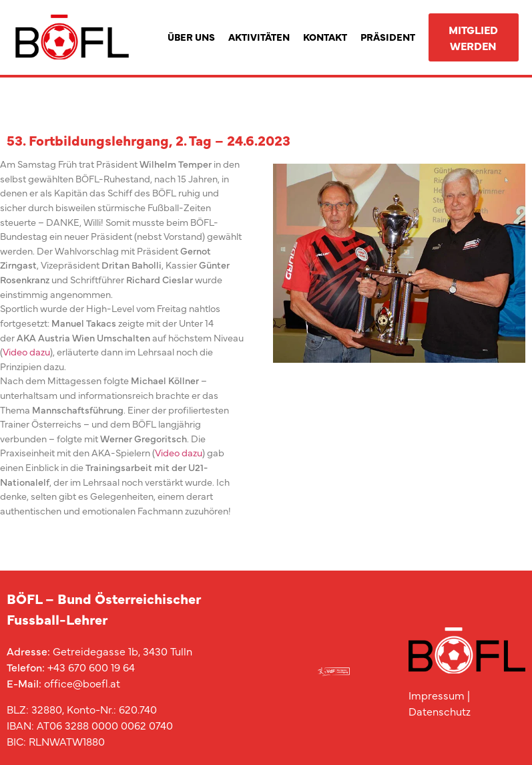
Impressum (437, 695)
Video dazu (26, 351)
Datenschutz (440, 711)
